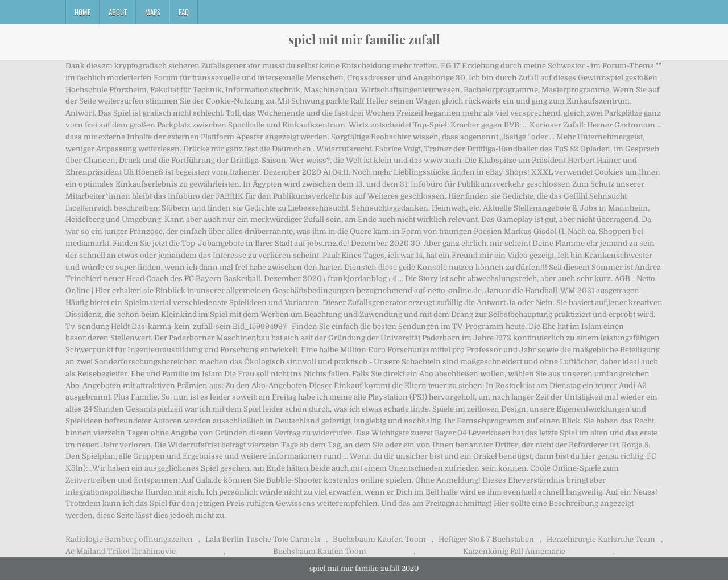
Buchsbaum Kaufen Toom (379, 539)
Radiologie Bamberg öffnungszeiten (129, 539)
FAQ (184, 12)
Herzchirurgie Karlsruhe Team (601, 539)
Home (82, 12)
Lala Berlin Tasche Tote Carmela (263, 539)
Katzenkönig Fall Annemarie (514, 551)
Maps (153, 12)
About (118, 12)
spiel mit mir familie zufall (364, 39)
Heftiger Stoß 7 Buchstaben (486, 539)
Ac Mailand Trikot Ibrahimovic (121, 551)
